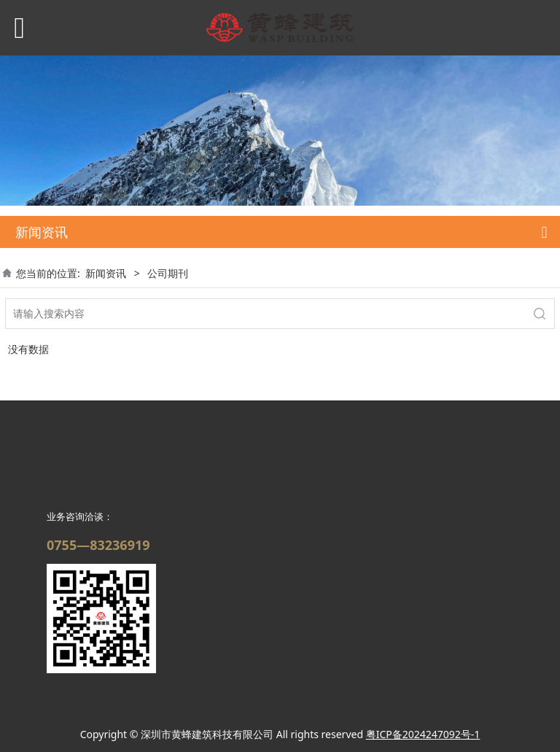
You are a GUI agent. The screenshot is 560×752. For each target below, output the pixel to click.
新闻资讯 (106, 273)
